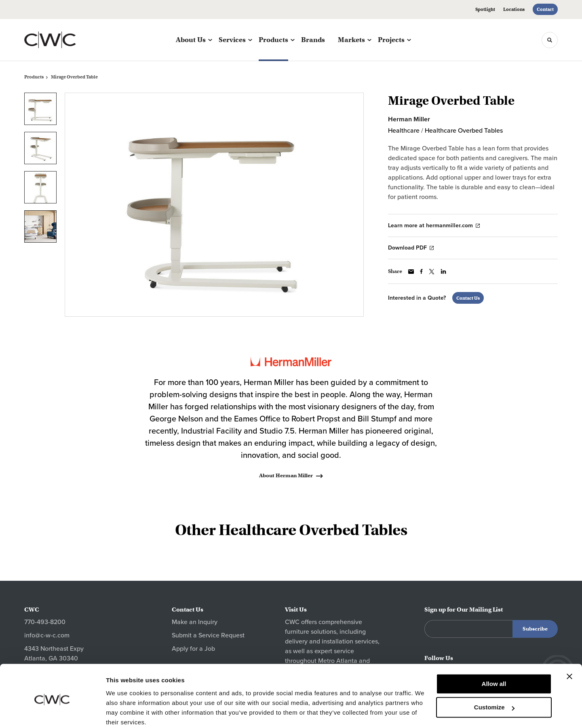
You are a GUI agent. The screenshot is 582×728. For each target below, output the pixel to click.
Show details (125, 712)
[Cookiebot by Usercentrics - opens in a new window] (52, 712)
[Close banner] (569, 644)
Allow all (494, 651)
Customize (494, 675)
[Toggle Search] (550, 40)
